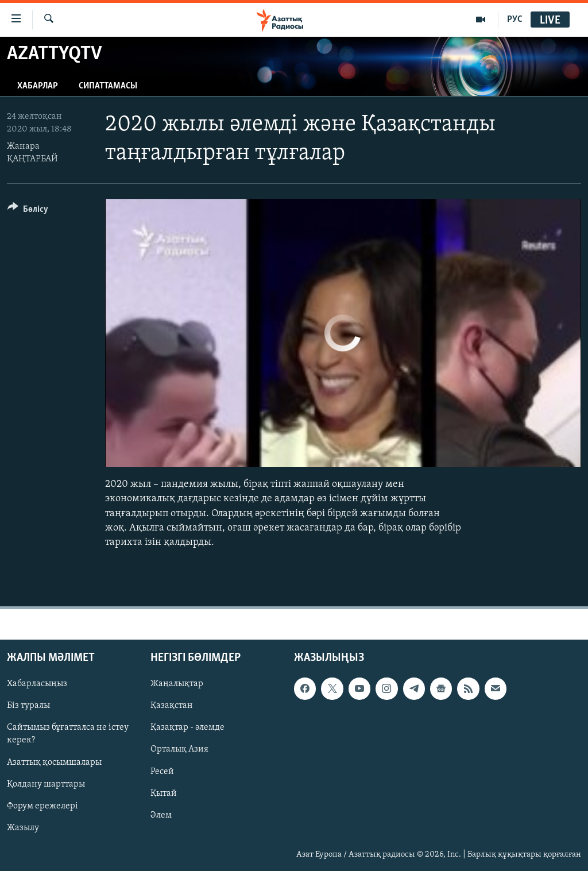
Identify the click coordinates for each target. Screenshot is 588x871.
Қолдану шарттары (46, 784)
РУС (515, 20)
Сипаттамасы (108, 86)
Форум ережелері (42, 806)
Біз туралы (28, 706)
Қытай (164, 793)
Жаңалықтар (177, 684)
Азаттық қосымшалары (54, 762)
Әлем (161, 815)
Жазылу (23, 828)
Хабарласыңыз (37, 684)
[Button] (28, 211)
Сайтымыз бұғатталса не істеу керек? (68, 734)
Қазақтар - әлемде (187, 728)
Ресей (162, 772)
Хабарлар (38, 86)
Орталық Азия (179, 750)
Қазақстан (172, 706)
